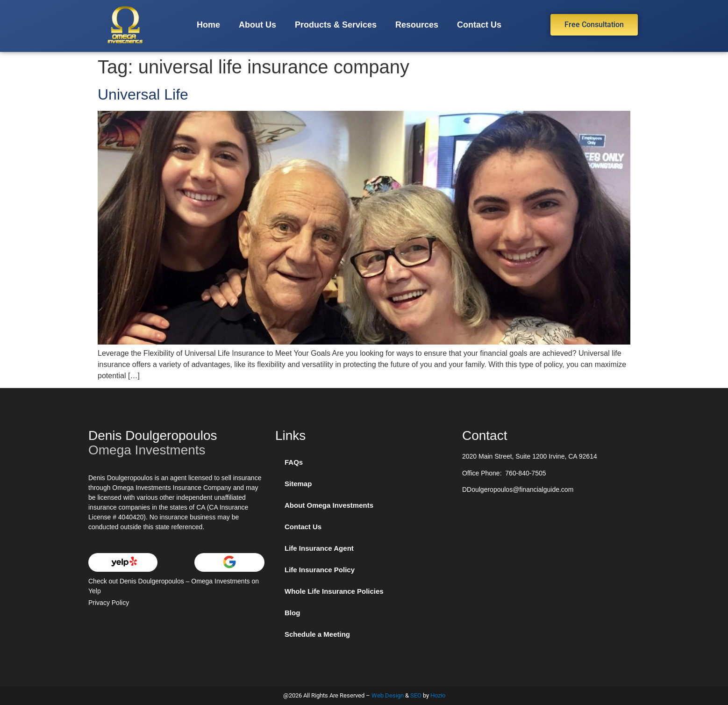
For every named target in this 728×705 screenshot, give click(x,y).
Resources (417, 25)
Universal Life (143, 94)
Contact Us (479, 25)
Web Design (388, 695)
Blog (292, 613)
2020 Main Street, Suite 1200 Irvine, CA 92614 (530, 456)
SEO (416, 695)
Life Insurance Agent (319, 548)
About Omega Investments (329, 505)
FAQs (294, 462)
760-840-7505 (525, 473)
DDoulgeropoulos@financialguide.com (518, 489)
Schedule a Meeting (317, 634)
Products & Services (336, 25)
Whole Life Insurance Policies (334, 591)
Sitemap (298, 484)
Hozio (438, 695)
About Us (257, 25)
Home (208, 25)
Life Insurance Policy (320, 570)
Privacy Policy (109, 603)
